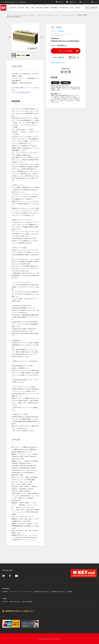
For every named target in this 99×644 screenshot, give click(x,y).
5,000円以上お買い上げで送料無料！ (15, 2)
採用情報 (69, 592)
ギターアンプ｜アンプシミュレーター (48, 15)
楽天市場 (5, 602)
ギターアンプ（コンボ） (68, 15)
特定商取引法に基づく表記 (41, 592)
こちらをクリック (24, 92)
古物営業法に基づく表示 (58, 592)
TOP (8, 15)
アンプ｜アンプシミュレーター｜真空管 (24, 15)
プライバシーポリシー (25, 592)
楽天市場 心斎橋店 (27, 602)
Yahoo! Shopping (15, 602)
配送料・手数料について (58, 63)
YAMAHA (61, 31)
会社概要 (5, 592)
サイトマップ (13, 592)
